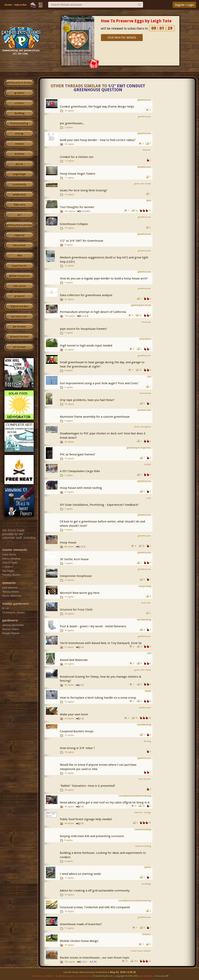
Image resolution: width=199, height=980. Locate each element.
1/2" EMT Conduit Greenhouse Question (109, 88)
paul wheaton (146, 976)
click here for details (122, 37)
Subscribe (20, 5)
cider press (19, 286)
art (19, 215)
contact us (36, 976)
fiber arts (19, 205)
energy (19, 134)
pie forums (19, 327)
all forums (19, 347)
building (19, 113)
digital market (19, 306)
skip (19, 255)
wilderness (19, 195)
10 (95, 962)
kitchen (19, 154)
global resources (19, 276)
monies (19, 144)
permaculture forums (19, 83)
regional (19, 235)
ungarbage (19, 174)
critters (19, 103)
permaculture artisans (19, 225)
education (19, 245)
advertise (50, 976)
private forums (19, 337)
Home (8, 5)
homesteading (19, 123)
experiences (19, 266)
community (19, 185)
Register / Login (184, 5)
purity (19, 164)
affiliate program (67, 976)
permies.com (19, 317)
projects (19, 296)
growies (19, 93)
